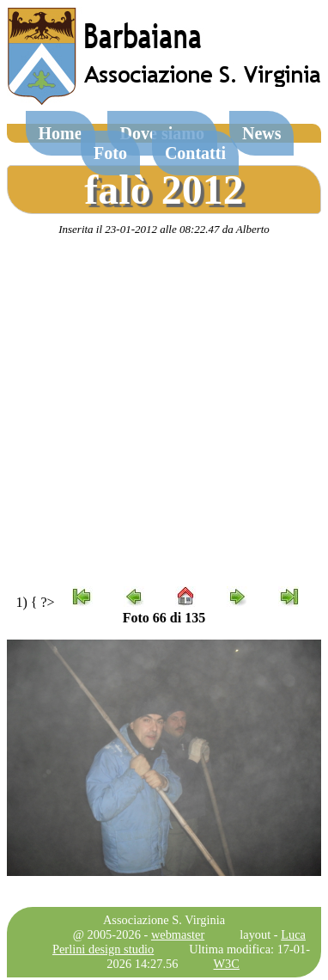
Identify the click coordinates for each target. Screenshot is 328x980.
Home (61, 133)
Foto (110, 153)
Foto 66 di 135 (164, 618)
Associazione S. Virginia (164, 920)
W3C (227, 964)
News (262, 133)
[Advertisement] (161, 411)
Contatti (195, 153)
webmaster (178, 934)
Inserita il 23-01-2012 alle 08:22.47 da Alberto (164, 229)
